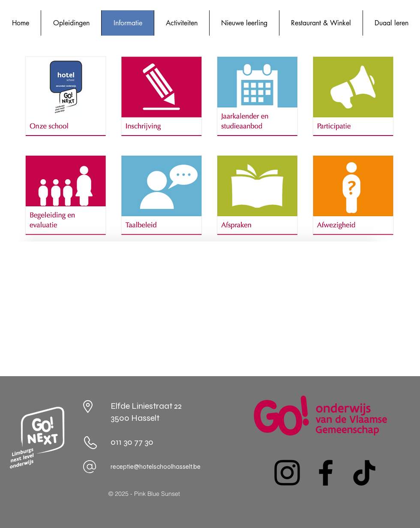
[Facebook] (326, 473)
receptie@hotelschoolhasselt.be (156, 467)
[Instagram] (287, 473)
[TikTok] (364, 473)
